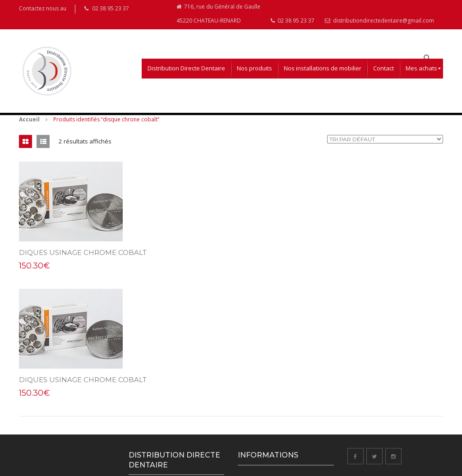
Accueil (29, 124)
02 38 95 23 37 (293, 25)
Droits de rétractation (264, 398)
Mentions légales (258, 380)
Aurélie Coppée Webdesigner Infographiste (107, 467)
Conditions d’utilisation (265, 361)
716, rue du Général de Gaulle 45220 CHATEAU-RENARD (218, 17)
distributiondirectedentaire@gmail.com (379, 25)
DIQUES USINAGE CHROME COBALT (83, 257)
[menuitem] (186, 74)
